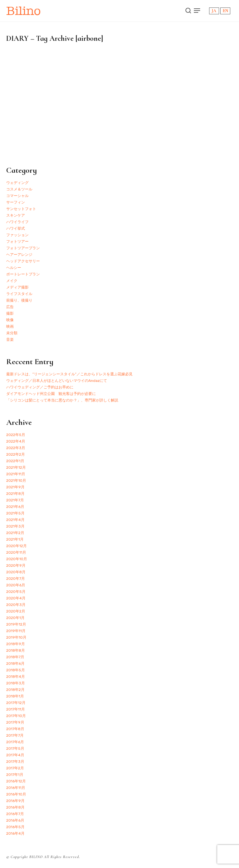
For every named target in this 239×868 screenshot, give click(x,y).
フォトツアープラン (23, 248)
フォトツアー (17, 242)
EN (225, 11)
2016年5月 (15, 827)
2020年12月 (16, 546)
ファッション (17, 235)
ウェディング (17, 183)
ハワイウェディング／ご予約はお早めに (40, 387)
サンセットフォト (21, 209)
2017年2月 (15, 768)
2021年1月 (15, 539)
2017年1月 (15, 775)
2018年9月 (16, 644)
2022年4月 (16, 441)
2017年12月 (16, 703)
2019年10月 (16, 637)
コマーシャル (17, 196)
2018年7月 (15, 657)
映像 (10, 320)
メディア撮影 (17, 287)
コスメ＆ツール (19, 189)
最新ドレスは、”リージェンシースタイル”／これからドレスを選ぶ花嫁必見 (69, 374)
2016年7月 (15, 814)
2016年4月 (15, 833)
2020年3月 (16, 605)
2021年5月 (15, 513)
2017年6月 (15, 742)
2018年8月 (16, 650)
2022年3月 (16, 448)
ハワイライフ (17, 222)
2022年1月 (15, 461)
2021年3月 (15, 526)
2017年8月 (15, 729)
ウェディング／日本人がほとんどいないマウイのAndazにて (57, 381)
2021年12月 (16, 467)
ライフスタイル (19, 294)
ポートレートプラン (23, 274)
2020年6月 (16, 585)
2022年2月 (16, 454)
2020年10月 (17, 559)
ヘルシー (14, 268)
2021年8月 (15, 494)
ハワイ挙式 (16, 228)
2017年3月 (15, 762)
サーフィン (16, 202)
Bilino (23, 11)
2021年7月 (15, 500)
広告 (10, 307)
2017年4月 (15, 755)
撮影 (10, 313)
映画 (10, 326)
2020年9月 (16, 565)
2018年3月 (16, 683)
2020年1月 (15, 618)
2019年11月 (16, 631)
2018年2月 (15, 690)
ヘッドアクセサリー (23, 261)
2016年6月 (15, 820)
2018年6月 (15, 664)
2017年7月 (15, 735)
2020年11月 (16, 552)
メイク (12, 281)
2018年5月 (16, 670)
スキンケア (16, 215)
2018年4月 (16, 677)
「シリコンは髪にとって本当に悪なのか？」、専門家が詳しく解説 (62, 400)
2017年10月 (16, 716)
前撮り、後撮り (19, 300)
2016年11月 (16, 788)
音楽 (10, 340)
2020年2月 (16, 611)
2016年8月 (15, 807)
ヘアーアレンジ (19, 255)
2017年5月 (15, 748)
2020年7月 (16, 579)
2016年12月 (16, 781)
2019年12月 (16, 624)
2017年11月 (16, 709)
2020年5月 (16, 592)
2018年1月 (15, 696)
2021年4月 (15, 520)
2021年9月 (15, 487)
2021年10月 (16, 481)
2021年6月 (15, 507)
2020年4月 (16, 598)
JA (214, 11)
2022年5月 (16, 435)
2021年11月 (16, 474)
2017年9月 (15, 722)
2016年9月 (15, 801)
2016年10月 (16, 794)
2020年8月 (16, 572)
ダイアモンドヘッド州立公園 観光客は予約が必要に (51, 394)
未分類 (12, 333)
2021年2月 (15, 533)
